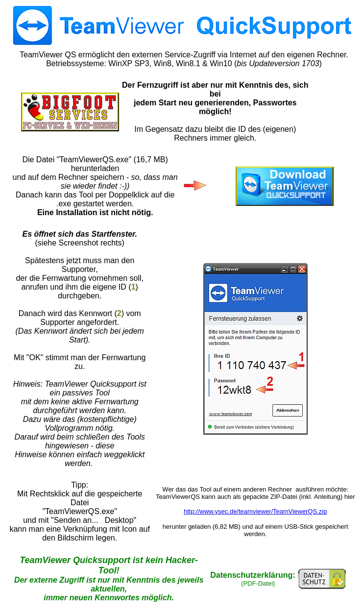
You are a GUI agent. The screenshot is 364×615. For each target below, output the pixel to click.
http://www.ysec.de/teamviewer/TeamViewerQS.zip (255, 511)
